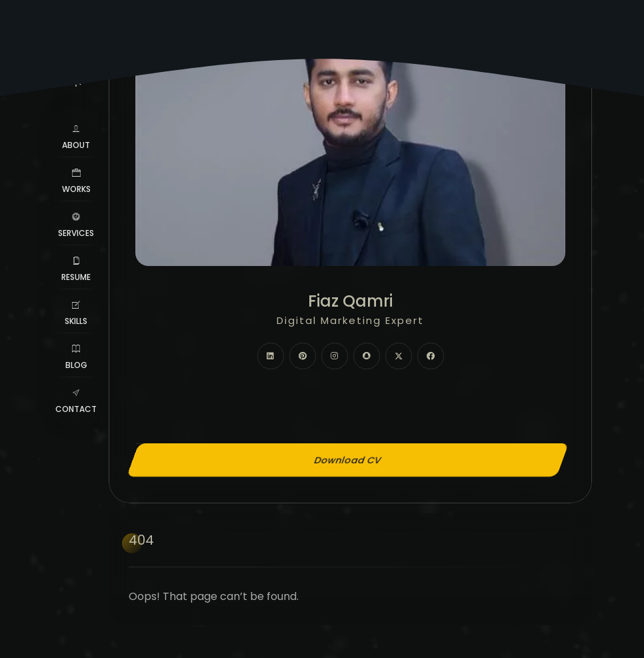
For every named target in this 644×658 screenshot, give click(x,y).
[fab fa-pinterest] (303, 356)
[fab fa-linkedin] (271, 356)
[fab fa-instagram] (335, 356)
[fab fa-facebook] (431, 356)
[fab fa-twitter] (399, 356)
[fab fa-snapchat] (367, 356)
